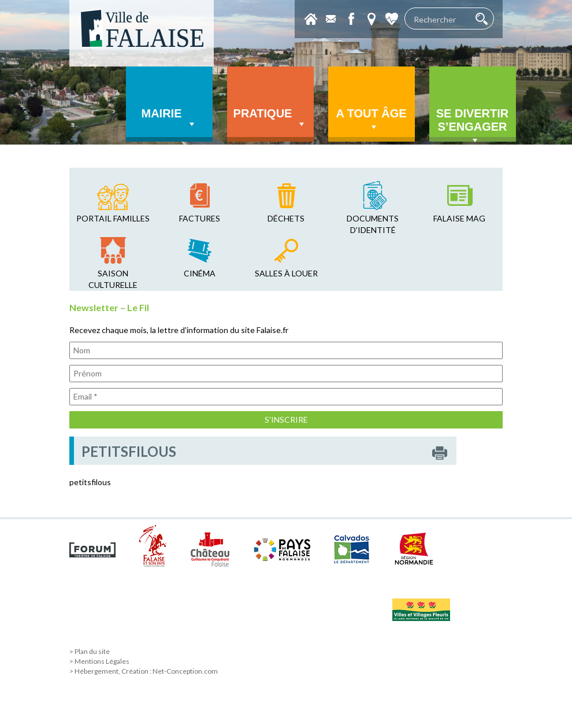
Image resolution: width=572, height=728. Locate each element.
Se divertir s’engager (473, 124)
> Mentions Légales (99, 661)
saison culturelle (113, 279)
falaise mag (459, 218)
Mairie (169, 119)
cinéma (200, 273)
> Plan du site (90, 651)
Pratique (270, 119)
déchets (286, 218)
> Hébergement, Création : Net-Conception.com (144, 671)
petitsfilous (90, 482)
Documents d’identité (373, 224)
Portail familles (113, 218)
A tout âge (371, 120)
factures (200, 218)
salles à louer (286, 273)
